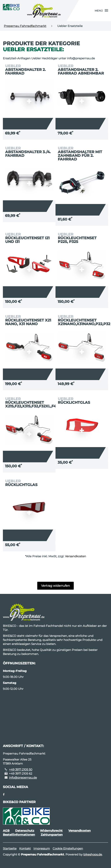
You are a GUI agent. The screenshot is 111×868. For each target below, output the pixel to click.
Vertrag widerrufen (55, 586)
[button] (101, 11)
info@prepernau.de (23, 778)
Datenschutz (25, 831)
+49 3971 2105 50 (21, 769)
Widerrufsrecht (51, 831)
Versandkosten (75, 556)
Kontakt (25, 848)
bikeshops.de (93, 854)
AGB (6, 831)
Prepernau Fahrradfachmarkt (25, 26)
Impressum (42, 848)
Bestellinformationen (19, 835)
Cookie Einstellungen (68, 848)
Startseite (10, 848)
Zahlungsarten (52, 835)
